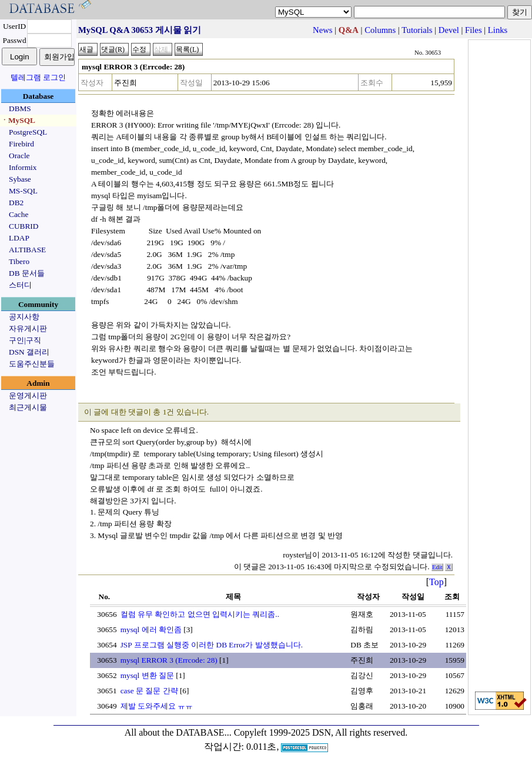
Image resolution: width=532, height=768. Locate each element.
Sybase (20, 179)
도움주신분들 (32, 364)
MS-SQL (23, 191)
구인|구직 (25, 340)
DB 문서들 (27, 273)
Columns (380, 30)
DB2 (16, 203)
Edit (437, 567)
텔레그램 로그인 (38, 77)
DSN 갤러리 (29, 352)
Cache (19, 214)
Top (436, 582)
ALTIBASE (27, 250)
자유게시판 (28, 328)
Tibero (19, 261)
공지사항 (24, 317)
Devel (449, 30)
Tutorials (417, 30)
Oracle (19, 156)
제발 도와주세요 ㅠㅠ (157, 706)
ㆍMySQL (18, 120)
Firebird (21, 144)
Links (498, 30)
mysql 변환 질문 (147, 675)
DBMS (20, 108)
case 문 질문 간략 (149, 691)
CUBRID (24, 226)
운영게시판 (28, 395)
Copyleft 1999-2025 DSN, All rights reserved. (321, 732)
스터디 (20, 285)
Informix (23, 167)
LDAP (19, 238)
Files (474, 30)
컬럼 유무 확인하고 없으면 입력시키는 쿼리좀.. (200, 614)
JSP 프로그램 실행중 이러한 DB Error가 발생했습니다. (212, 645)
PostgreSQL (28, 132)
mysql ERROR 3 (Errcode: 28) (169, 660)
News (322, 30)
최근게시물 (28, 407)
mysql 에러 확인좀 (151, 630)
